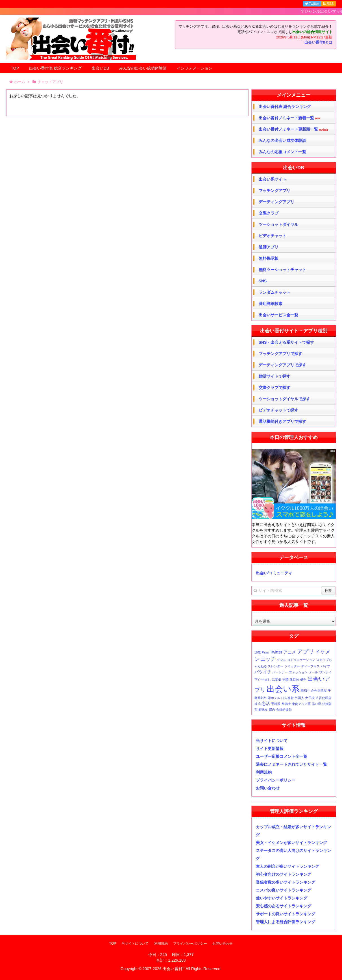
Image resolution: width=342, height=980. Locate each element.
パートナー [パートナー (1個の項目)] (280, 672)
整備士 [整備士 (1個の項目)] (286, 704)
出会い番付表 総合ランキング (55, 68)
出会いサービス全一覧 (278, 315)
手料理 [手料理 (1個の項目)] (276, 704)
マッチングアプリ (275, 191)
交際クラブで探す (275, 388)
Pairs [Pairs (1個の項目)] (265, 652)
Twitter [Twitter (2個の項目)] (276, 652)
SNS (263, 281)
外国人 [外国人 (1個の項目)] (299, 698)
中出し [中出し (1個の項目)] (266, 680)
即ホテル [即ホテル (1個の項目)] (274, 698)
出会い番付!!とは (318, 42)
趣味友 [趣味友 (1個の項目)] (263, 709)
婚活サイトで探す (275, 376)
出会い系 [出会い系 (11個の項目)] (283, 689)
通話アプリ (269, 247)
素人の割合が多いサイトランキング (287, 866)
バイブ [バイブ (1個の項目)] (325, 666)
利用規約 (264, 772)
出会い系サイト (273, 179)
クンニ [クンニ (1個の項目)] (281, 660)
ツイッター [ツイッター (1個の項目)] (292, 666)
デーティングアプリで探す (282, 365)
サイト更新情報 (270, 748)
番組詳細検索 (271, 304)
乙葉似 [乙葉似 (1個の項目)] (277, 680)
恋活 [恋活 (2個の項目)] (266, 703)
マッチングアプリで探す (280, 354)
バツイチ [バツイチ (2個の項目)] (263, 672)
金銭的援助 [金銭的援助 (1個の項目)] (284, 709)
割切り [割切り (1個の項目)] (305, 691)
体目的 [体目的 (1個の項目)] (294, 680)
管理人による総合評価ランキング (286, 922)
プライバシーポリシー (276, 780)
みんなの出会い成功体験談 (143, 68)
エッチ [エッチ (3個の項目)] (268, 659)
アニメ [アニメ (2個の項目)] (290, 652)
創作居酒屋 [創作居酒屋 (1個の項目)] (319, 691)
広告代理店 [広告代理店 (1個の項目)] (324, 698)
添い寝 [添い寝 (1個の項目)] (316, 704)
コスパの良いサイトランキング (284, 890)
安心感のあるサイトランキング (284, 906)
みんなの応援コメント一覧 (282, 152)
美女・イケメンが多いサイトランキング (291, 843)
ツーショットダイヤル (278, 224)
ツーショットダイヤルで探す (284, 399)
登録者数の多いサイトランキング (286, 882)
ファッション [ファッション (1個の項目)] (298, 672)
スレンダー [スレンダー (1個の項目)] (275, 666)
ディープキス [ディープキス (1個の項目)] (310, 666)
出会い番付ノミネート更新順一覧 (294, 129)
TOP (15, 68)
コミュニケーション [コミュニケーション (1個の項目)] (301, 660)
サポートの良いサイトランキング (286, 914)
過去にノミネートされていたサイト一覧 (291, 764)
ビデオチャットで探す (278, 410)
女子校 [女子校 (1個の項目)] (310, 698)
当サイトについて (272, 741)
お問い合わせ (268, 788)
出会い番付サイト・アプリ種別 (294, 331)
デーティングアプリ (276, 202)
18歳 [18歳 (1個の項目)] (258, 652)
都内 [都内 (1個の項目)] (272, 709)
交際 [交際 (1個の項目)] (286, 680)
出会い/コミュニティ (274, 573)
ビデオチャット (273, 236)
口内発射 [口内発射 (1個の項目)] (287, 698)
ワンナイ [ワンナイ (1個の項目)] (325, 672)
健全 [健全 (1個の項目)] (303, 680)
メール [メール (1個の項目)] (313, 672)
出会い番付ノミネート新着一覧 (290, 118)
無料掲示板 (269, 258)
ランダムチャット (275, 292)
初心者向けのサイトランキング (284, 874)
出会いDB (100, 68)
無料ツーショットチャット (282, 270)
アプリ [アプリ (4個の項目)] (306, 652)
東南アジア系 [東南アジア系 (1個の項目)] (301, 704)
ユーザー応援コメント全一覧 (282, 756)
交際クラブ (269, 213)
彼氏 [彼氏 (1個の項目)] (258, 704)
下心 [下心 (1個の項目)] (258, 680)
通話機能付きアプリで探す (282, 421)
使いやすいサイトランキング (282, 898)
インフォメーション (195, 68)
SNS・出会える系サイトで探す (287, 342)
